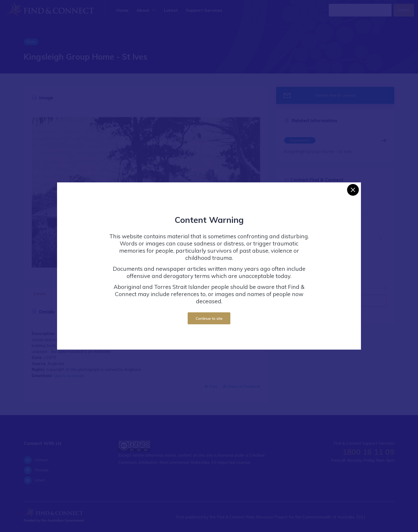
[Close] (353, 190)
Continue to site (209, 318)
